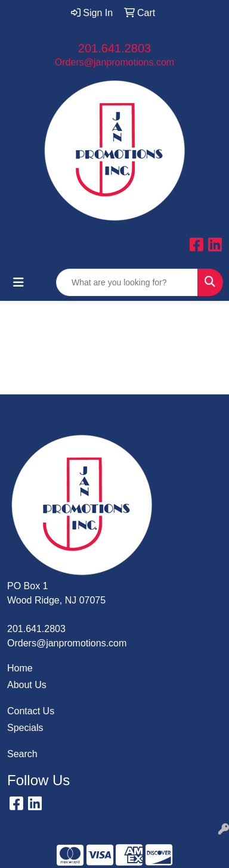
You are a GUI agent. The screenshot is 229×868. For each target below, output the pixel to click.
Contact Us (31, 711)
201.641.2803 (114, 48)
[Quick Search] (127, 282)
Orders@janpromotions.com (114, 62)
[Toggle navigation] (18, 282)
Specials (25, 728)
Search (22, 754)
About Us (27, 685)
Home (20, 668)
